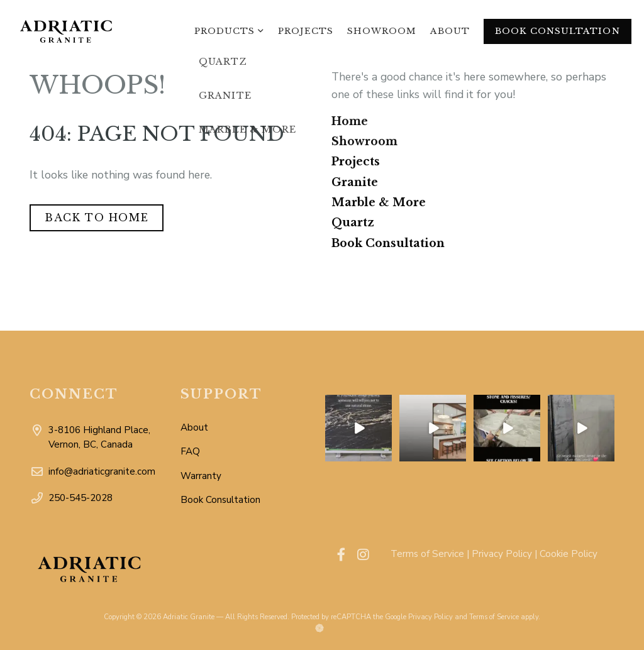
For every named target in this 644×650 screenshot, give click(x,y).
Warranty (201, 476)
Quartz (353, 223)
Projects (306, 31)
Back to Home (97, 218)
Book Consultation (557, 31)
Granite (355, 182)
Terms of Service (427, 554)
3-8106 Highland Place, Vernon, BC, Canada (105, 438)
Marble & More (379, 202)
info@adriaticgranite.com (105, 472)
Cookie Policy (569, 554)
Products (225, 31)
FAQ (190, 451)
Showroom (382, 31)
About (450, 31)
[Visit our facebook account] (341, 555)
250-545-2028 (103, 498)
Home (350, 121)
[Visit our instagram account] (363, 555)
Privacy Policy (502, 554)
